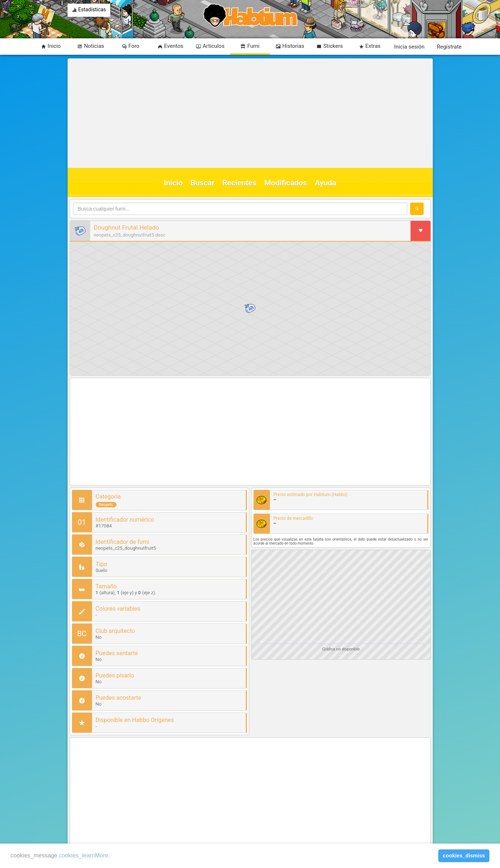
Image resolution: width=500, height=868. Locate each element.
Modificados (285, 183)
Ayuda (326, 183)
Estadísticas (89, 10)
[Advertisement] (249, 113)
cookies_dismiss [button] (464, 856)
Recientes (239, 183)
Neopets (106, 505)
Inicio (173, 183)
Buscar (203, 183)
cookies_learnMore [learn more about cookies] (83, 855)
